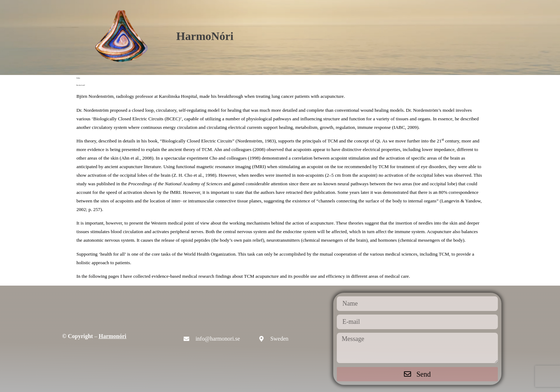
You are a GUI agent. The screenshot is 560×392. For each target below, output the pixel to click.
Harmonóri (112, 336)
